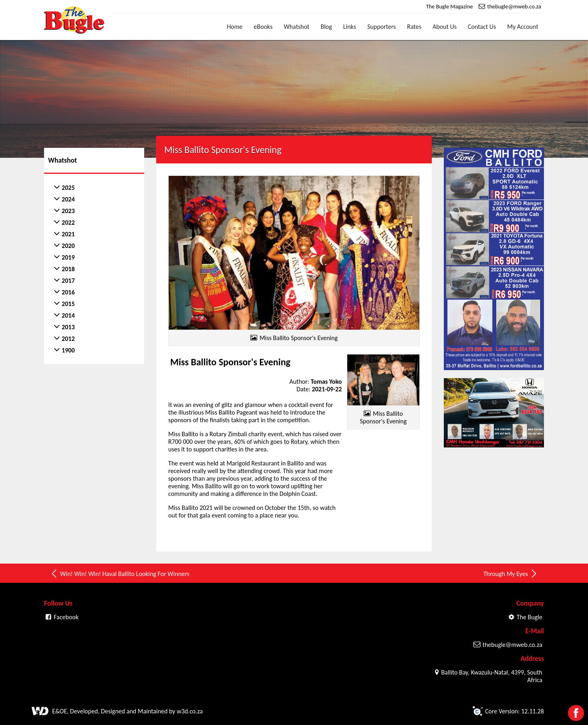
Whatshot (296, 27)
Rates (414, 27)
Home (235, 27)
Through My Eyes (511, 574)
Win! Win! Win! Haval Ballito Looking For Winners (120, 574)
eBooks (263, 27)
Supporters (382, 27)
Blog (326, 27)
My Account (523, 27)
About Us (445, 27)
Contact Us (482, 27)
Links (350, 27)
